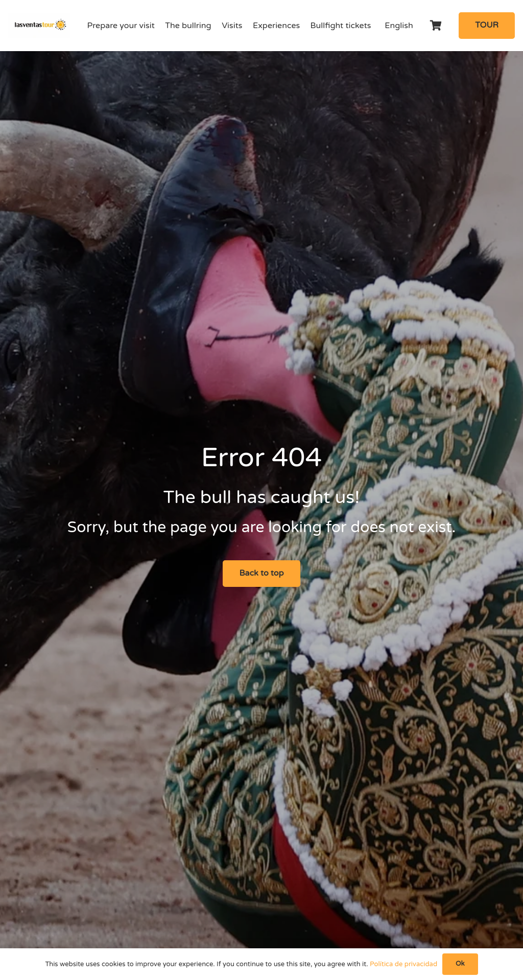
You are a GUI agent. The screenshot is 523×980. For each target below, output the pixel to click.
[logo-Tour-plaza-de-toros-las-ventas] (39, 26)
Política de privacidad (403, 964)
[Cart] (436, 26)
